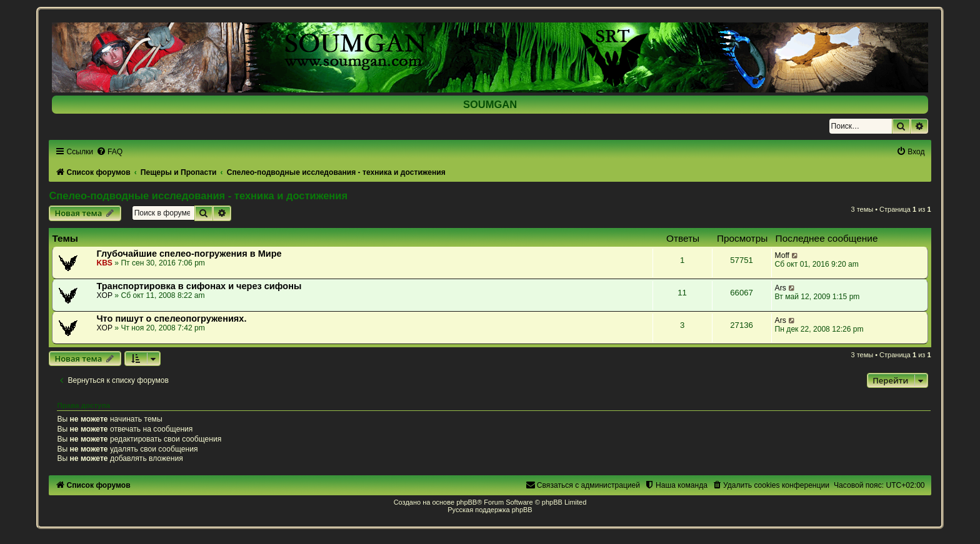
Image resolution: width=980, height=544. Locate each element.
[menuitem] (109, 152)
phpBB (467, 502)
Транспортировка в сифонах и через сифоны (199, 286)
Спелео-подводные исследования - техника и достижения (198, 195)
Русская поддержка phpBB (490, 510)
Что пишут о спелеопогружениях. (171, 319)
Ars (781, 288)
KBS (104, 263)
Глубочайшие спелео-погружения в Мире (189, 254)
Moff (782, 255)
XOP (104, 295)
